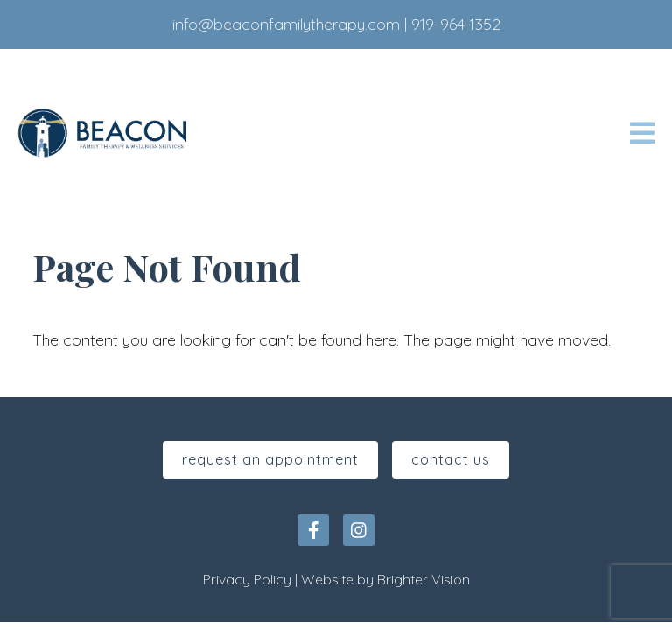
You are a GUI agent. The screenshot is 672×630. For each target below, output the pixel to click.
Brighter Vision (423, 579)
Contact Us (451, 459)
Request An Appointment (270, 459)
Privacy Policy (247, 579)
